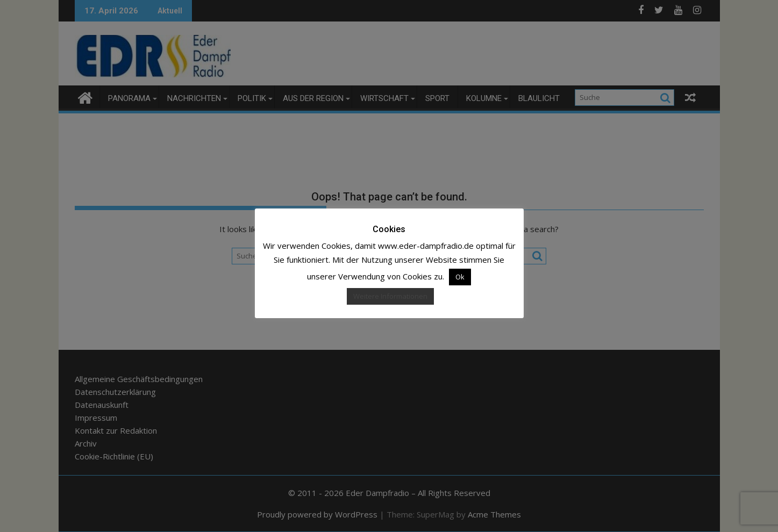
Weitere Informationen (390, 296)
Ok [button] (460, 277)
